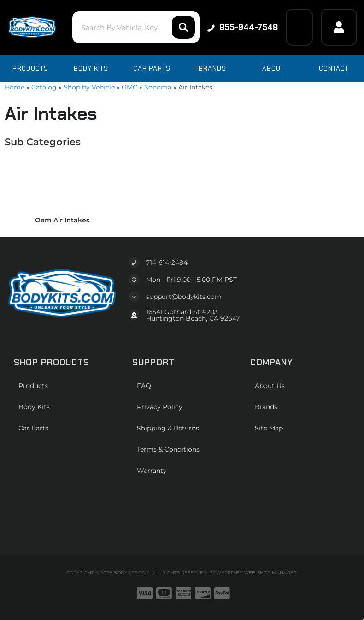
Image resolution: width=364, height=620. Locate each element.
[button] (136, 27)
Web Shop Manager (270, 573)
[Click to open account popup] (339, 27)
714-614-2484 (167, 262)
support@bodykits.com (184, 297)
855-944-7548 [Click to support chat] (243, 27)
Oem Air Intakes (62, 220)
